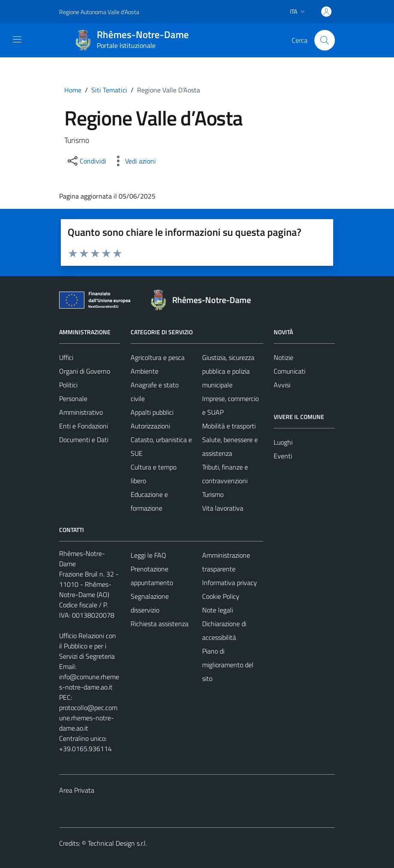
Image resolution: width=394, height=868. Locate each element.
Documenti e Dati (84, 440)
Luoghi (283, 442)
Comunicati (290, 371)
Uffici (66, 357)
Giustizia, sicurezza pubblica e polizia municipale (228, 371)
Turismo (213, 494)
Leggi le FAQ (148, 555)
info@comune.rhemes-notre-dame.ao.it (89, 682)
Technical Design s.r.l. (117, 843)
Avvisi (282, 385)
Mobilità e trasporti (229, 426)
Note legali (218, 610)
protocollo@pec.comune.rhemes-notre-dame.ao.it (88, 718)
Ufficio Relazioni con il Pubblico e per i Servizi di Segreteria (88, 646)
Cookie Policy (221, 596)
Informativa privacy (230, 583)
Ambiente (145, 371)
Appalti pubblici (152, 412)
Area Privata (77, 790)
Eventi (283, 456)
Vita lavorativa (223, 508)
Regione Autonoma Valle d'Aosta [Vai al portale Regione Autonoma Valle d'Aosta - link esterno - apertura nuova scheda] (99, 12)
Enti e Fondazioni (84, 426)
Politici (68, 385)
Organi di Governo (85, 371)
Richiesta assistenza (160, 624)
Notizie (284, 357)
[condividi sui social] (86, 161)
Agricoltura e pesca (158, 357)
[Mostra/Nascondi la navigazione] (17, 39)
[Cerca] (325, 40)
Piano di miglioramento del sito (228, 665)
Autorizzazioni (150, 426)
